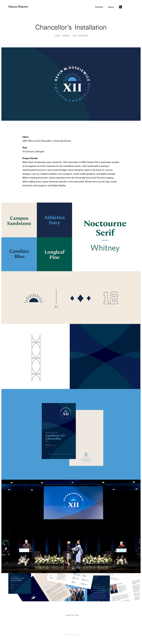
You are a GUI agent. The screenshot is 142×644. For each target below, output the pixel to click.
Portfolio (99, 7)
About (111, 7)
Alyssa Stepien (18, 6)
